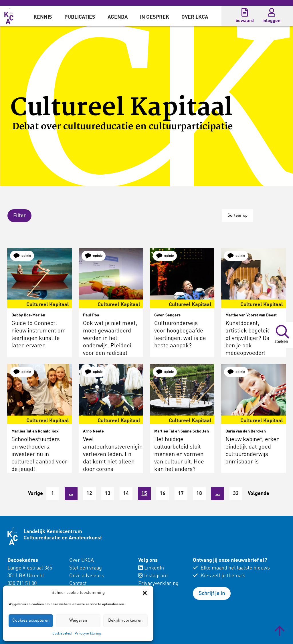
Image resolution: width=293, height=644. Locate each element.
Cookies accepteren (31, 621)
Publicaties (80, 17)
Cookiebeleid (62, 634)
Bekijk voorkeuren (125, 621)
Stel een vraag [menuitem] (86, 568)
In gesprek (155, 17)
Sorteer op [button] (237, 216)
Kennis (43, 17)
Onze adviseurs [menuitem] (87, 576)
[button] (145, 593)
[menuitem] (43, 16)
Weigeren (78, 621)
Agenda (118, 17)
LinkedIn (151, 568)
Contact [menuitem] (78, 583)
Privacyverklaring (88, 634)
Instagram (153, 576)
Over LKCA (195, 17)
